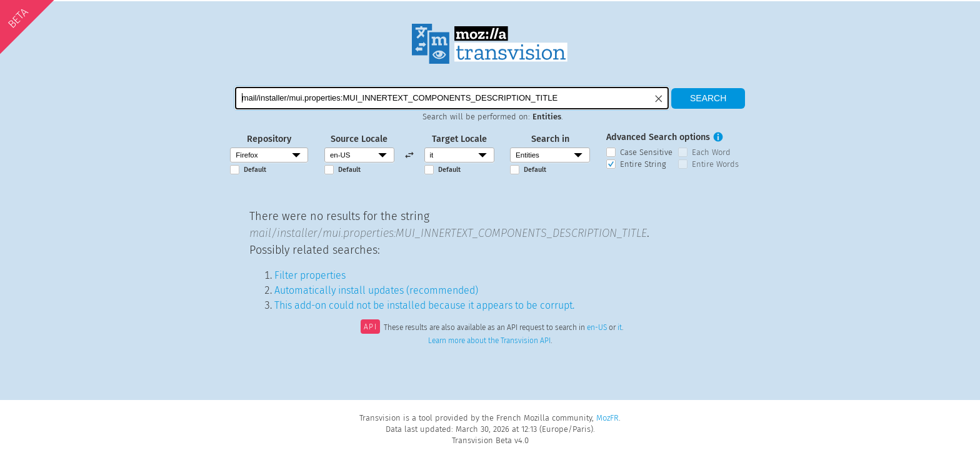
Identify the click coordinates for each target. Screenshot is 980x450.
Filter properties (310, 275)
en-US (597, 328)
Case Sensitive (646, 152)
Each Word (711, 152)
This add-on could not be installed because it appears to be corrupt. (424, 305)
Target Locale (459, 139)
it (620, 328)
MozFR (607, 418)
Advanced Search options (658, 137)
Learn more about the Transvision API (489, 341)
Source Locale (359, 139)
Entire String (643, 164)
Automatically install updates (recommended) (376, 290)
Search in (550, 139)
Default (255, 170)
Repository (269, 139)
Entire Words (715, 164)
